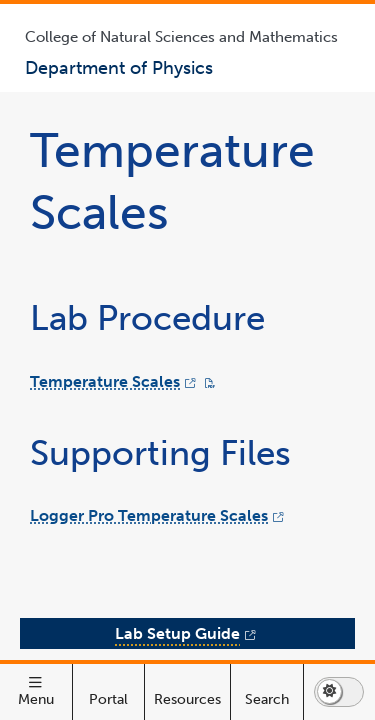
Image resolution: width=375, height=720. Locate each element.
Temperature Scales (105, 551)
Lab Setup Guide (224, 695)
